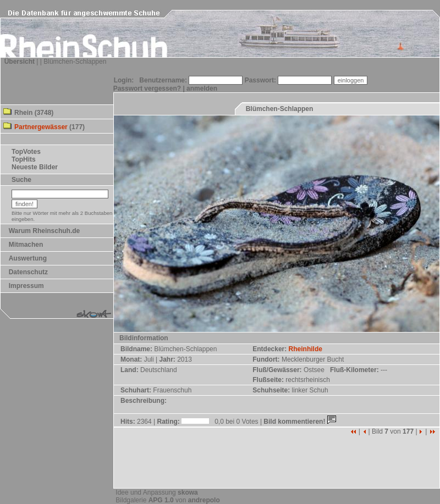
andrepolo (204, 500)
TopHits (24, 159)
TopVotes (26, 152)
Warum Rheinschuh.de (45, 231)
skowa (188, 492)
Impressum (26, 286)
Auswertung (28, 258)
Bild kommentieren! (301, 422)
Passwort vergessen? (147, 88)
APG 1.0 (161, 500)
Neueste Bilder (35, 167)
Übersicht (20, 62)
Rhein (23, 113)
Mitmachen (26, 245)
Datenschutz (28, 272)
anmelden (202, 88)
